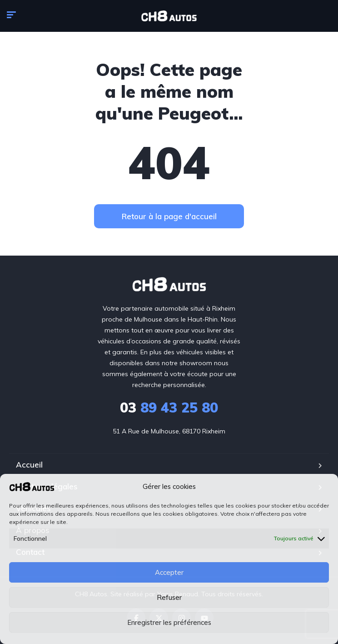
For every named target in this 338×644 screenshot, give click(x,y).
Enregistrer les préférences (169, 622)
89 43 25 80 (169, 408)
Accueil (29, 465)
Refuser (169, 597)
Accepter (169, 572)
